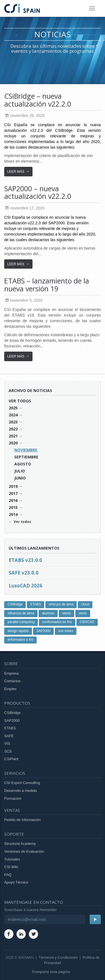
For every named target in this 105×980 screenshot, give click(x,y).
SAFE (9, 736)
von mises (66, 631)
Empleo (10, 689)
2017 (13, 493)
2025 (13, 408)
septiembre (26, 457)
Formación (13, 798)
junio (20, 478)
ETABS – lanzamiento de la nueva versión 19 (47, 285)
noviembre (26, 450)
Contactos (12, 681)
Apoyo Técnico (16, 882)
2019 (13, 486)
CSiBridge (15, 604)
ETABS (36, 604)
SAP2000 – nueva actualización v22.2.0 (38, 192)
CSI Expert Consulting (22, 783)
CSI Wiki (11, 867)
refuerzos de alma (21, 613)
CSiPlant (11, 759)
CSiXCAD (87, 622)
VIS (7, 743)
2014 (13, 514)
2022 (13, 429)
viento (67, 613)
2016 (13, 500)
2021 (13, 436)
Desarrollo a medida (20, 791)
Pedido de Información (22, 820)
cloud (85, 604)
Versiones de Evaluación (24, 851)
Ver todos (20, 401)
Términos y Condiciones (58, 957)
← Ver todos (20, 522)
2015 (13, 507)
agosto (23, 464)
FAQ (8, 875)
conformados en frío (57, 622)
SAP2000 (43, 631)
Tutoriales (12, 859)
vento (83, 613)
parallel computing (21, 622)
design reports (18, 631)
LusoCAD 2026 (25, 586)
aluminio (48, 613)
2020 (13, 443)
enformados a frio (21, 640)
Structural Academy (20, 844)
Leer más (18, 171)
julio (20, 471)
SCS (8, 751)
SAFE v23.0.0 (24, 573)
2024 (13, 415)
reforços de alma (61, 604)
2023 (13, 422)
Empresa (11, 673)
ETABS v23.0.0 (25, 560)
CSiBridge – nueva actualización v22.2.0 (38, 100)
